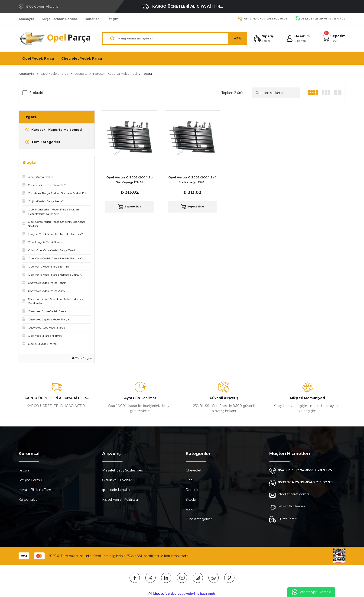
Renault (192, 490)
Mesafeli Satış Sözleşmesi (123, 470)
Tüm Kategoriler (199, 519)
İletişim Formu (30, 480)
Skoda (191, 500)
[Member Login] (297, 39)
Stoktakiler (38, 93)
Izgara (147, 74)
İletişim (24, 470)
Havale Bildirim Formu (37, 490)
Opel (190, 480)
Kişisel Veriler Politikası (120, 500)
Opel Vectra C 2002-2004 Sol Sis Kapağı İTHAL (130, 180)
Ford (189, 509)
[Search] (174, 39)
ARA (236, 39)
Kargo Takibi (28, 500)
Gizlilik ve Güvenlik (117, 480)
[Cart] (334, 39)
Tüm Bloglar (82, 358)
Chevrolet (194, 470)
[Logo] (55, 39)
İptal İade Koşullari (117, 490)
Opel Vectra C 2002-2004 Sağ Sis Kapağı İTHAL (192, 180)
